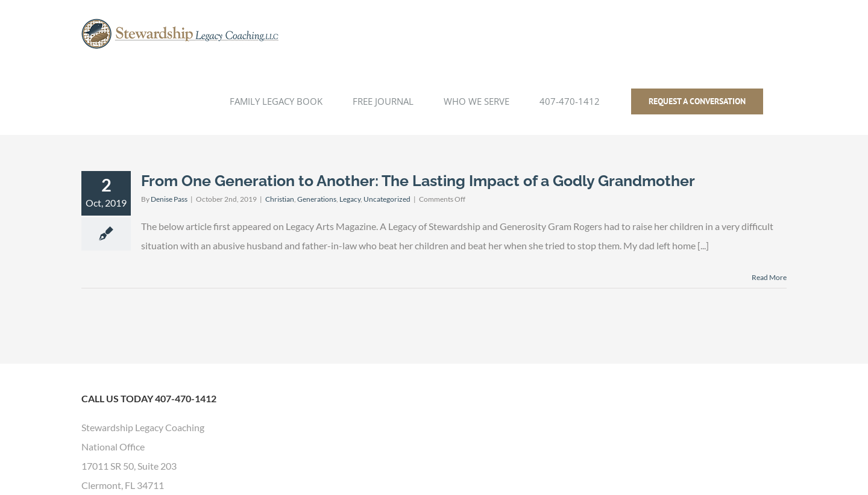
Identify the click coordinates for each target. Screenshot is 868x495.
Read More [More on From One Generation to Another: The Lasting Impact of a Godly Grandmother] (769, 277)
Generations (317, 199)
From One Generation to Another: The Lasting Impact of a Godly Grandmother (418, 181)
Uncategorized (387, 199)
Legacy (350, 199)
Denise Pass (169, 199)
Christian (280, 199)
